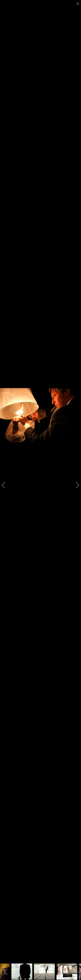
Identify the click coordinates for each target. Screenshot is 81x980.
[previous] (6, 485)
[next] (75, 485)
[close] (78, 4)
